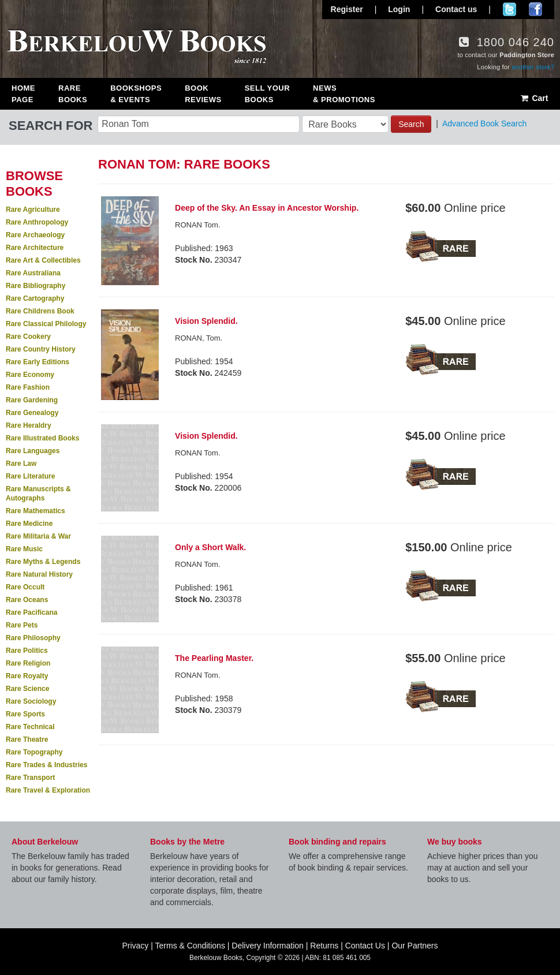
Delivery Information (268, 946)
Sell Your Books (267, 94)
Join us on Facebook (535, 9)
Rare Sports (25, 714)
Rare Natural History (39, 574)
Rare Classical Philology (46, 324)
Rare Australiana (33, 273)
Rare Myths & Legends (43, 562)
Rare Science (27, 689)
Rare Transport (30, 778)
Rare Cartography (35, 298)
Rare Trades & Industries (46, 765)
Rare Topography (34, 752)
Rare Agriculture (33, 210)
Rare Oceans (27, 600)
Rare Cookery (28, 337)
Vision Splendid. (206, 321)
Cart (534, 98)
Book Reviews (203, 94)
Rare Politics (27, 651)
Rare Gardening (32, 400)
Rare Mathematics (36, 511)
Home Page (23, 94)
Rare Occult (25, 587)
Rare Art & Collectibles (43, 260)
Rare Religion (28, 663)
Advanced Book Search (484, 124)
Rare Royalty (27, 676)
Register (347, 9)
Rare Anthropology (37, 222)
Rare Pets (22, 625)
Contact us (456, 9)
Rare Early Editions (38, 362)
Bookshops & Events (136, 94)
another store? (533, 67)
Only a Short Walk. (210, 547)
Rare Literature (30, 476)
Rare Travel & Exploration (48, 790)
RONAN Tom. (198, 225)
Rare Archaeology (35, 235)
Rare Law (21, 464)
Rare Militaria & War (38, 536)
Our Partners (415, 946)
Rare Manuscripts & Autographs (38, 494)
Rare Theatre (27, 739)
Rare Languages (33, 451)
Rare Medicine (29, 524)
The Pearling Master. (214, 658)
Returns (324, 946)
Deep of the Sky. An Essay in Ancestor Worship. (267, 208)
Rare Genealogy (32, 413)
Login (399, 9)
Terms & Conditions (190, 946)
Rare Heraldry (29, 425)
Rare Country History (41, 349)
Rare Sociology (31, 701)
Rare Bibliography (36, 286)
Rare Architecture (35, 248)
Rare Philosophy (33, 638)
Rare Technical (30, 727)
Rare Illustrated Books (42, 438)
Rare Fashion (28, 387)
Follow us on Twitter (509, 9)
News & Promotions (344, 94)
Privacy (135, 946)
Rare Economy (30, 375)
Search (411, 124)
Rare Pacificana (31, 612)
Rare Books (73, 94)
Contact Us (365, 946)
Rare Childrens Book (40, 311)
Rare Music (24, 549)
